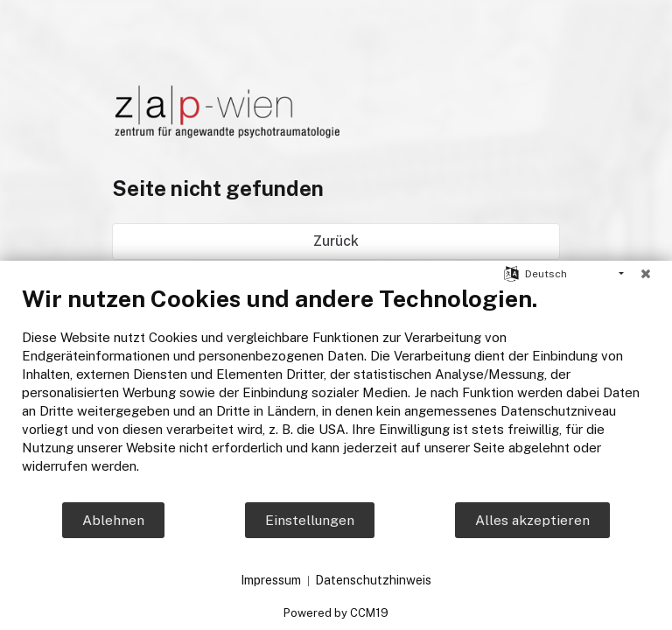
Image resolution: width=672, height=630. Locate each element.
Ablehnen (113, 520)
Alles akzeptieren (532, 520)
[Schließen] (646, 274)
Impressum (271, 580)
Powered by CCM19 (336, 613)
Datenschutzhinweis (373, 580)
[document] (336, 392)
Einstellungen (310, 520)
